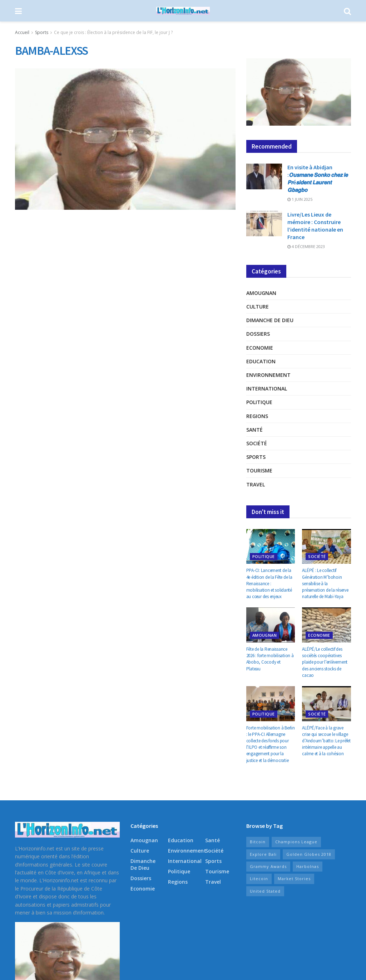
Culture (258, 307)
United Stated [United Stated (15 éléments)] (265, 891)
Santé (254, 430)
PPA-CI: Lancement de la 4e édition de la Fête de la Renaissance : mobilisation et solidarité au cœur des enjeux (269, 583)
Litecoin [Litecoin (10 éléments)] (259, 879)
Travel (256, 484)
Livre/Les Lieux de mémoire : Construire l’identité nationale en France (315, 226)
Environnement (268, 375)
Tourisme (259, 470)
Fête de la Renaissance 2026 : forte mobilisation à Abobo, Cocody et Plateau (270, 659)
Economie (260, 348)
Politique (259, 402)
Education (261, 361)
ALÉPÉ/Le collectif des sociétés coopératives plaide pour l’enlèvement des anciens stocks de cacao (325, 662)
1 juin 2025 (300, 199)
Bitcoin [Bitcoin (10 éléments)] (258, 842)
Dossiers (258, 334)
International (267, 389)
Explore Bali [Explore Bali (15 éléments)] (263, 854)
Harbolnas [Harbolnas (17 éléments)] (308, 866)
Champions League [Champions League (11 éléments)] (296, 842)
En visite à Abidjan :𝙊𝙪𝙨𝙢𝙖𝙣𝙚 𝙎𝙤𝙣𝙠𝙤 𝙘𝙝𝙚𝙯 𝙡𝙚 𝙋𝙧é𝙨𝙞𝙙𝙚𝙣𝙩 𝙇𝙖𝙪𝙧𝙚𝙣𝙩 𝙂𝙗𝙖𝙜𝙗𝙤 (318, 178)
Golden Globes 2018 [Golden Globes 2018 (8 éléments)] (309, 854)
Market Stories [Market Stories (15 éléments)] (294, 879)
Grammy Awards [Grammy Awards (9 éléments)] (268, 866)
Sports (42, 32)
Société (257, 443)
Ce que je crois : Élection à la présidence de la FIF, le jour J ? (113, 32)
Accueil (22, 32)
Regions (257, 416)
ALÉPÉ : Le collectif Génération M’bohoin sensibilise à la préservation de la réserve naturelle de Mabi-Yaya (325, 583)
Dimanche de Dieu (270, 320)
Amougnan (261, 293)
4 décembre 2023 (306, 246)
